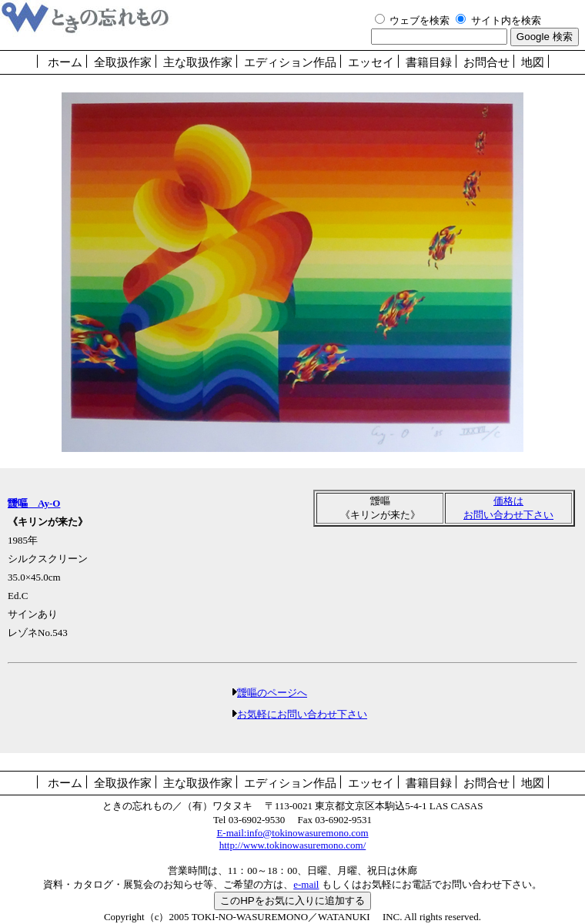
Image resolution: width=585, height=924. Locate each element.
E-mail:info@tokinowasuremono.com (292, 833)
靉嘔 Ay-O (34, 503)
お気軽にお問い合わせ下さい (302, 714)
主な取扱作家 (198, 62)
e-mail (306, 884)
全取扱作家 (123, 62)
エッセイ (371, 62)
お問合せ (486, 62)
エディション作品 (290, 62)
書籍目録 (429, 62)
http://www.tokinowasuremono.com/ (293, 845)
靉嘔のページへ (272, 693)
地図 (533, 62)
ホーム (65, 62)
